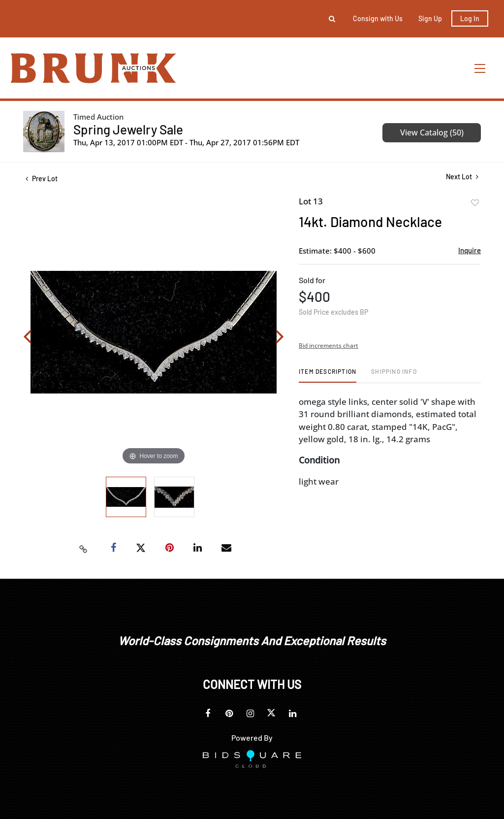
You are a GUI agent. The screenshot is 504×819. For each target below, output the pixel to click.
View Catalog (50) (432, 132)
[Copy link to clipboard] (84, 548)
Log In (470, 18)
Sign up (430, 18)
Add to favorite (475, 203)
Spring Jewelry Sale (128, 129)
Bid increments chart (329, 345)
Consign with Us (378, 18)
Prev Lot (42, 179)
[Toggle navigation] (480, 68)
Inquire (470, 250)
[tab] (328, 375)
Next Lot (462, 177)
